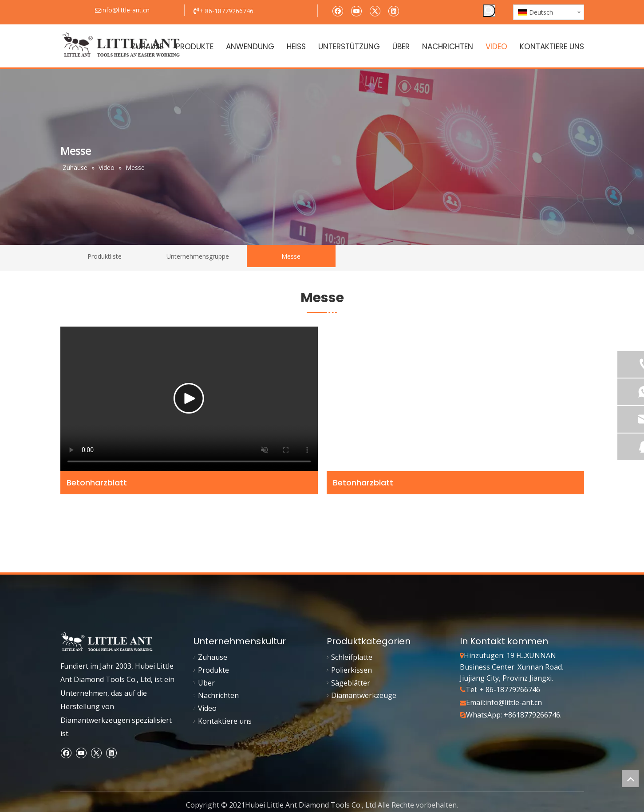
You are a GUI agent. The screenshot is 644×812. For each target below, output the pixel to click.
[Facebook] (338, 10)
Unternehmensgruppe (198, 256)
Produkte (213, 670)
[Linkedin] (393, 10)
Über (206, 683)
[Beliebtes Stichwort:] (489, 11)
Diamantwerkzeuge (364, 695)
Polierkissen (352, 670)
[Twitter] (375, 10)
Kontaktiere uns (225, 721)
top (630, 779)
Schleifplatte (352, 657)
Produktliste (105, 256)
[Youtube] (356, 10)
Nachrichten (218, 695)
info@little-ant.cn (514, 702)
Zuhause (213, 657)
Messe (291, 256)
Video (207, 708)
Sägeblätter (351, 683)
